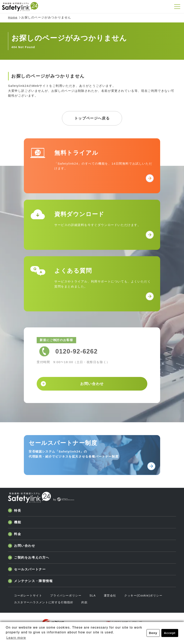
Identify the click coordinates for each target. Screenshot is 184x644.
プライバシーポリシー (66, 595)
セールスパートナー (27, 569)
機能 (15, 522)
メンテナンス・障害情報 (30, 581)
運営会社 (110, 595)
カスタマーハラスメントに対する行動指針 (44, 602)
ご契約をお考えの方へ (29, 558)
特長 (15, 510)
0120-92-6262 (76, 351)
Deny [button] (153, 633)
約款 (84, 602)
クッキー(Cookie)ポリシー (143, 595)
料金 (15, 534)
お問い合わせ (22, 546)
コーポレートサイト (28, 595)
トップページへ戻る (92, 118)
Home (13, 17)
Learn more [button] (16, 638)
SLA (93, 595)
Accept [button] (170, 633)
